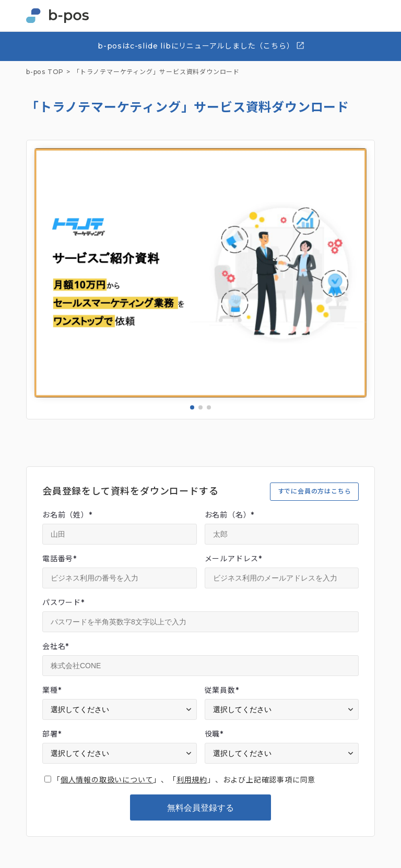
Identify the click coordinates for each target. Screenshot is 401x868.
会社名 (56, 646)
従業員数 (222, 690)
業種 (52, 690)
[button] (192, 407)
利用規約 (192, 780)
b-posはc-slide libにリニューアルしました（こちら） (201, 46)
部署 (52, 734)
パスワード (63, 602)
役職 (214, 734)
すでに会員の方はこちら (315, 491)
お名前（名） (230, 515)
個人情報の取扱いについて (107, 780)
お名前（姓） (67, 515)
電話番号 (60, 559)
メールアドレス (233, 559)
